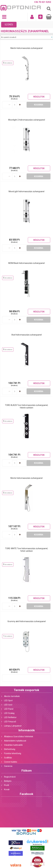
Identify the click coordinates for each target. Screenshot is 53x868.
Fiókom (27, 771)
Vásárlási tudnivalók (13, 745)
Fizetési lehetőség (13, 753)
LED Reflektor (10, 717)
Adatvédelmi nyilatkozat (15, 741)
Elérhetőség (10, 749)
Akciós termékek (12, 696)
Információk (27, 730)
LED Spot (8, 700)
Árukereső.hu (37, 844)
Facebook (26, 794)
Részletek (39, 97)
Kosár (7, 789)
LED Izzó (8, 705)
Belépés (8, 781)
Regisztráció (10, 777)
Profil (7, 785)
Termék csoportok (26, 690)
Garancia (8, 766)
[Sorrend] (27, 37)
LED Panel (9, 709)
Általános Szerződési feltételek (19, 737)
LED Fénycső (10, 722)
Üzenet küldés (11, 762)
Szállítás (8, 758)
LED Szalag (9, 713)
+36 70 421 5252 (42, 2)
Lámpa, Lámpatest (13, 726)
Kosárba (39, 105)
